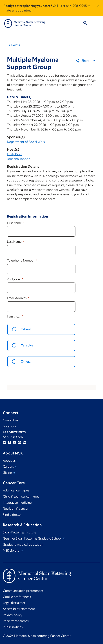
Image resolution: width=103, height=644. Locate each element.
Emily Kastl (14, 154)
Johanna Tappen (19, 159)
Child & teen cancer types (21, 496)
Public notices (13, 627)
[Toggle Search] (85, 24)
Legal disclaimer (14, 603)
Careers (9, 466)
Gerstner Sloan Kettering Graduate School (33, 538)
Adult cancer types (16, 490)
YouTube (19, 442)
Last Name (15, 242)
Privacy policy (13, 615)
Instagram (4, 442)
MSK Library (11, 550)
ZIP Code (14, 279)
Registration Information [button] (28, 216)
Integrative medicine (17, 503)
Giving (8, 473)
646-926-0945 (76, 6)
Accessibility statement (19, 609)
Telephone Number (21, 260)
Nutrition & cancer (16, 508)
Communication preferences (23, 591)
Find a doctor (12, 515)
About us (9, 461)
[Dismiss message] (98, 8)
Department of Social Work (26, 142)
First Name (15, 223)
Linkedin (24, 442)
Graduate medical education (23, 545)
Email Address (17, 298)
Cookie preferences (17, 597)
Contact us (10, 420)
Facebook (9, 442)
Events (16, 45)
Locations (10, 426)
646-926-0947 (13, 437)
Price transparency (16, 621)
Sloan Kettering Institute (20, 532)
